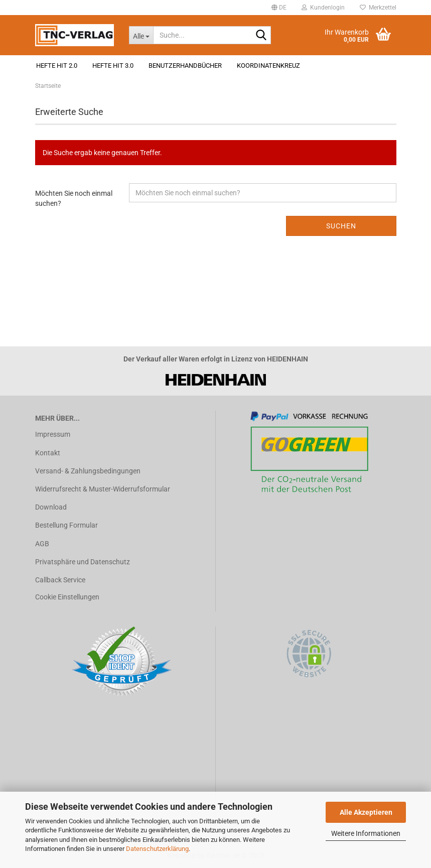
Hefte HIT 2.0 (57, 66)
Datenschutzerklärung (157, 849)
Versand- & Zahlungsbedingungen (88, 471)
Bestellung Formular (66, 525)
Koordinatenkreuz (268, 66)
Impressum (53, 434)
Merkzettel (378, 8)
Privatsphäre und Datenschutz (83, 562)
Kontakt (48, 453)
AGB (42, 544)
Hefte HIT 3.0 (113, 66)
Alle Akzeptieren (366, 812)
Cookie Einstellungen (67, 597)
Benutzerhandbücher (185, 66)
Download (51, 507)
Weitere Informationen (366, 833)
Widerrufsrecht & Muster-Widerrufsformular (103, 489)
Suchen (341, 226)
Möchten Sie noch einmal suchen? (74, 198)
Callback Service (60, 580)
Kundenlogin (323, 8)
